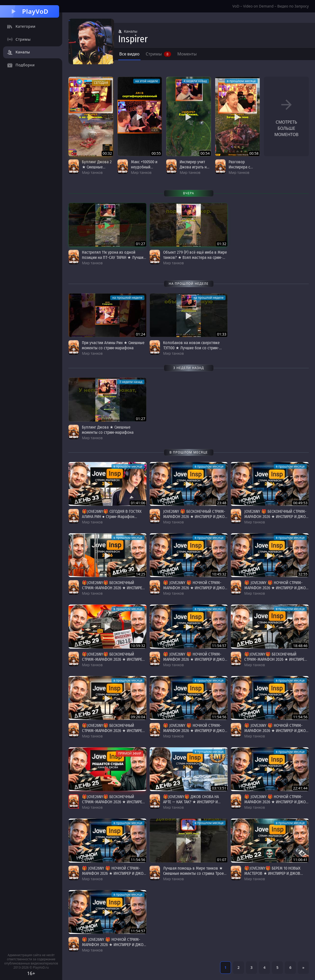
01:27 (141, 244)
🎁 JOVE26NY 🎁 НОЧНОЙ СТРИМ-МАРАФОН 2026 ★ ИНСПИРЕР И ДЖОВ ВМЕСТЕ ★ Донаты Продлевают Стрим (195, 590)
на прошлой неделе (127, 298)
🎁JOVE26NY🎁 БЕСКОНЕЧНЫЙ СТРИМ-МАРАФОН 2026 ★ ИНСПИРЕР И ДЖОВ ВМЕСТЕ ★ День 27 (113, 731)
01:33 (222, 334)
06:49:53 (300, 503)
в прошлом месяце (241, 81)
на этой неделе (147, 81)
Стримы (158, 54)
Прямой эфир (130, 753)
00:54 (205, 153)
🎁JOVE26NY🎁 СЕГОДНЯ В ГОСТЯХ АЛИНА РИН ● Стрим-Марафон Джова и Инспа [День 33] (112, 517)
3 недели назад (131, 382)
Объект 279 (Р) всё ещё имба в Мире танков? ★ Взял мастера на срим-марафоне (195, 257)
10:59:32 (138, 646)
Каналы (128, 31)
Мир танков (92, 172)
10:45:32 (219, 574)
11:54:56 (219, 717)
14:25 (141, 574)
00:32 (107, 153)
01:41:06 (138, 503)
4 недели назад (195, 81)
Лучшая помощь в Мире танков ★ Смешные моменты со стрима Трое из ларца (193, 873)
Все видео (129, 54)
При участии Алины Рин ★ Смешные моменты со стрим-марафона (113, 345)
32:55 (303, 574)
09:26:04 (138, 717)
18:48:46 (300, 646)
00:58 (254, 153)
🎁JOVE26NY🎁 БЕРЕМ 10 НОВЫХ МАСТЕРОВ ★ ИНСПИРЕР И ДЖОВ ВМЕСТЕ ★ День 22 (272, 873)
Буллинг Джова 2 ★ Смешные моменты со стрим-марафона (97, 170)
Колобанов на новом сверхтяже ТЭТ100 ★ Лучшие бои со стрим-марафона (191, 348)
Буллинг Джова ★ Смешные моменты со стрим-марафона (108, 430)
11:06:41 (300, 860)
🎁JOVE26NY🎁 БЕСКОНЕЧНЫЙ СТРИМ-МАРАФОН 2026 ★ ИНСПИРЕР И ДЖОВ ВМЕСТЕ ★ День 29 (113, 588)
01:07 (222, 860)
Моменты (187, 54)
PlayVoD (29, 11)
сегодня (101, 83)
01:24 (141, 334)
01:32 (222, 244)
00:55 (156, 153)
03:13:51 (219, 788)
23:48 (222, 503)
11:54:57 (219, 646)
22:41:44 (300, 788)
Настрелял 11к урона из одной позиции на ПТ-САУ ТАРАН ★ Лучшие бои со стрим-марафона (114, 257)
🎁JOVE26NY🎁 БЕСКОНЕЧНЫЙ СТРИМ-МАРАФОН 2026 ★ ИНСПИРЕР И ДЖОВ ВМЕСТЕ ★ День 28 (275, 659)
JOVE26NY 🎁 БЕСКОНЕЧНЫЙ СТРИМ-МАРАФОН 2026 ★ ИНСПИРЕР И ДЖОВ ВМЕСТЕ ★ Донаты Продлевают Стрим (195, 519)
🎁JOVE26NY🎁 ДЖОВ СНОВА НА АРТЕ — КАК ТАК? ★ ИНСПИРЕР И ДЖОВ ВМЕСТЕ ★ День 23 (191, 802)
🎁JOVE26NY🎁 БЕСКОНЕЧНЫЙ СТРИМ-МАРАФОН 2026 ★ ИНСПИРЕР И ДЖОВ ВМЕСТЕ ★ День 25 (113, 802)
